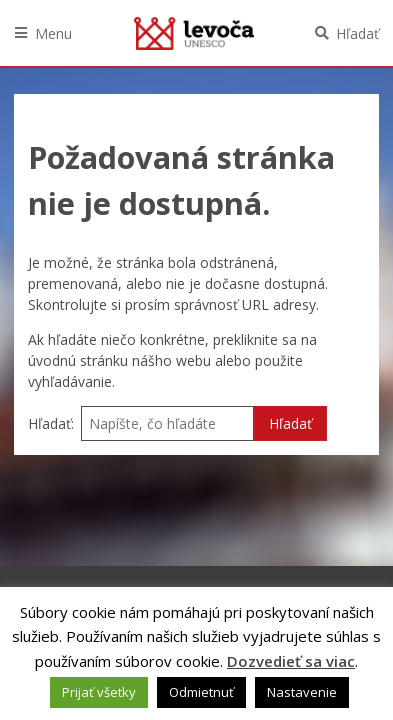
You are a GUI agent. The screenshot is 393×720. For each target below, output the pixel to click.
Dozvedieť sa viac (291, 661)
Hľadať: (51, 423)
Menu (53, 33)
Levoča (194, 33)
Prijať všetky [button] (99, 692)
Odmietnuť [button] (201, 692)
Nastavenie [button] (302, 692)
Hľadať (357, 33)
